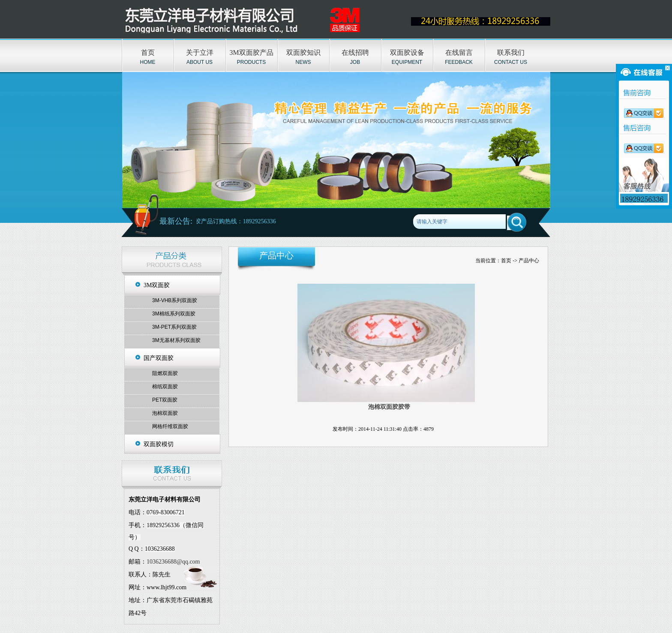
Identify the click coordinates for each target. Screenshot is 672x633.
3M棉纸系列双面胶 (174, 314)
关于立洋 (200, 52)
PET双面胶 (165, 400)
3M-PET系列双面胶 (174, 327)
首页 (148, 52)
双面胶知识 (303, 52)
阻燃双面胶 (165, 373)
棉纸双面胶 (165, 387)
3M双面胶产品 (251, 52)
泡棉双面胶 (165, 413)
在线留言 (459, 52)
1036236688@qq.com (173, 562)
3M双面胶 (157, 285)
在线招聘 (355, 52)
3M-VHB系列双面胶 (175, 300)
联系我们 (511, 52)
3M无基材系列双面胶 (176, 340)
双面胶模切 (159, 444)
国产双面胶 (159, 358)
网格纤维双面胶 (170, 426)
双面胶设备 (407, 52)
